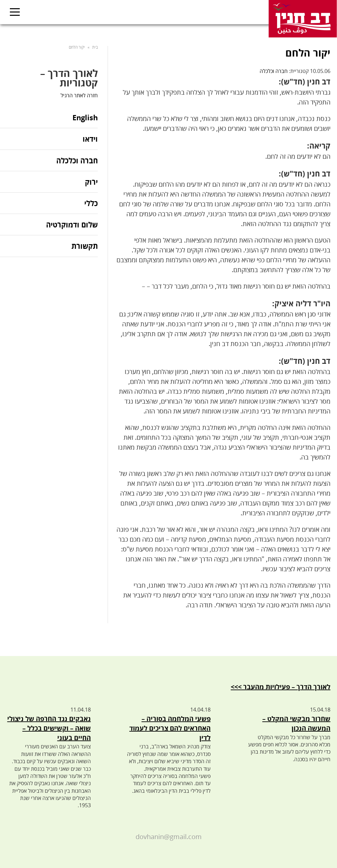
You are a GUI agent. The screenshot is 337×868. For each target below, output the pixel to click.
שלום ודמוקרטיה (72, 224)
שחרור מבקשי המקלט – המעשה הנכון (296, 723)
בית (95, 47)
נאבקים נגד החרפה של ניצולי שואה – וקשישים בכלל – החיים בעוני (49, 728)
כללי (91, 203)
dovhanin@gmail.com (169, 837)
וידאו (90, 139)
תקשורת (85, 246)
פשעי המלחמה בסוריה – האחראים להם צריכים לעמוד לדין (170, 728)
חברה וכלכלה (274, 71)
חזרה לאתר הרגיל (79, 95)
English (85, 118)
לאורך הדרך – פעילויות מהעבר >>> (281, 687)
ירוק (91, 182)
